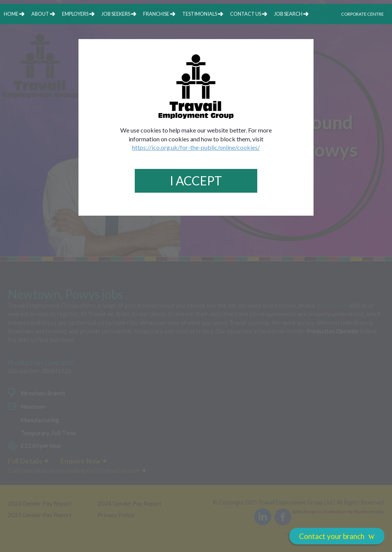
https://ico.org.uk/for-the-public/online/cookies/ (196, 147)
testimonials (200, 14)
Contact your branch (337, 536)
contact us (246, 14)
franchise (156, 14)
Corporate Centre (362, 14)
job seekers (116, 14)
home (11, 14)
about (40, 14)
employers (75, 14)
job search (288, 14)
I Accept (196, 181)
